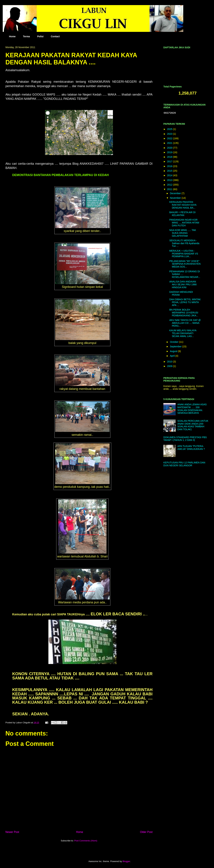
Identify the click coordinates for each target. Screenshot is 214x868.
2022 (170, 138)
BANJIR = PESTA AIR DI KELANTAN (182, 214)
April (173, 356)
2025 (170, 129)
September (176, 346)
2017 (170, 161)
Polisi (40, 36)
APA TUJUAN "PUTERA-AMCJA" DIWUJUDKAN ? (191, 448)
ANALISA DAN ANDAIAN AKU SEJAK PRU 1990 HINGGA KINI (183, 284)
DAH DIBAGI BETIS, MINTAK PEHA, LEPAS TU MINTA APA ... (185, 302)
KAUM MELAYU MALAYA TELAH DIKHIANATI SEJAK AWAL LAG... (183, 333)
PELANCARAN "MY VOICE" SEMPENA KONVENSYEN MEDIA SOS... (185, 264)
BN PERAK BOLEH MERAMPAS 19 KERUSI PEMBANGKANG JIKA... (184, 313)
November (176, 198)
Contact (55, 36)
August (174, 351)
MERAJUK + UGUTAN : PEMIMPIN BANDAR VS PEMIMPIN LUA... (184, 254)
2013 (170, 180)
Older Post (146, 832)
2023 (170, 134)
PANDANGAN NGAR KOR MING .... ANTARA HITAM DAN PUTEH (184, 223)
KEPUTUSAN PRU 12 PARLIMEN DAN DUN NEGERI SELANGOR (184, 464)
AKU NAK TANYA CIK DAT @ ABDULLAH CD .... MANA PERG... (185, 323)
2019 (170, 152)
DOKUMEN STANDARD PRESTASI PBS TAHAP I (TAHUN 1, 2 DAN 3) (185, 439)
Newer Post (12, 832)
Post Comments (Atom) (86, 841)
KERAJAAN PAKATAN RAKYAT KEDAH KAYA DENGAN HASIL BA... (183, 205)
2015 (170, 171)
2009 (170, 366)
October (174, 342)
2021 (170, 143)
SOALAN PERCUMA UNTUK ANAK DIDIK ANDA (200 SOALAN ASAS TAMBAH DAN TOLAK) (193, 425)
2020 (170, 148)
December (176, 193)
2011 (170, 189)
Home (12, 36)
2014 (170, 175)
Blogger (126, 861)
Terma (26, 36)
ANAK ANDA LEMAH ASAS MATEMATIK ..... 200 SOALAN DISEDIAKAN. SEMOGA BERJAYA (192, 409)
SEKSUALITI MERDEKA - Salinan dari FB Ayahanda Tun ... (184, 243)
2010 (170, 362)
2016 (170, 166)
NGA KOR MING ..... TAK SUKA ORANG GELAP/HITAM (183, 233)
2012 (170, 185)
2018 (170, 157)
